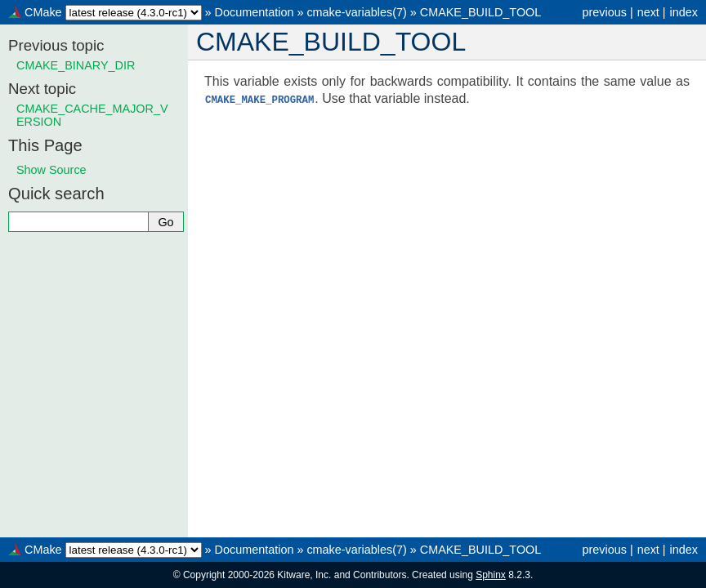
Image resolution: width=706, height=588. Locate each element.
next (648, 12)
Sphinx (491, 575)
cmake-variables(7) (356, 12)
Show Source (51, 170)
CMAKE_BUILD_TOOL (481, 12)
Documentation (255, 12)
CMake (43, 12)
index (684, 12)
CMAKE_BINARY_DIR (76, 65)
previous (604, 12)
